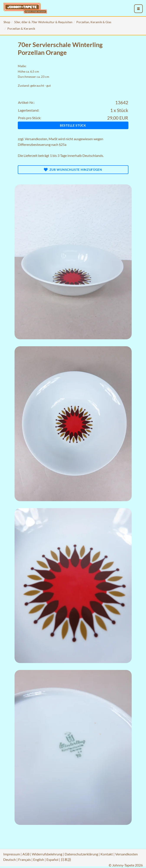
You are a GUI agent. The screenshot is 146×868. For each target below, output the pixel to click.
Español (52, 859)
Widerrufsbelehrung (47, 854)
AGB (26, 854)
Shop (7, 22)
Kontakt (107, 854)
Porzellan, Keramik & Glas (94, 22)
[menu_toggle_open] (138, 9)
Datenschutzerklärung (81, 854)
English (39, 859)
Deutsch (10, 859)
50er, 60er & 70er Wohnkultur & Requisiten (43, 22)
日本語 (66, 859)
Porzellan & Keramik (21, 28)
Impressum (12, 854)
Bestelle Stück (73, 125)
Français (25, 859)
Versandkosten (36, 139)
